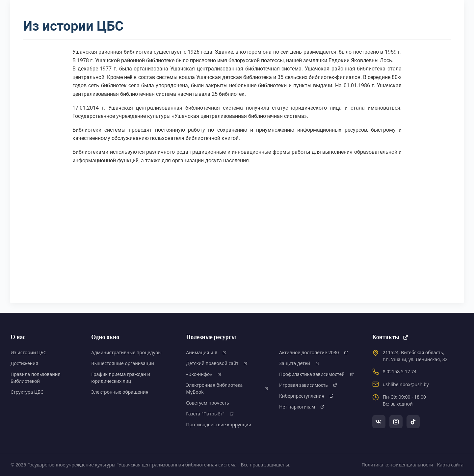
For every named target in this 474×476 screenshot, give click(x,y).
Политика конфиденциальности (397, 465)
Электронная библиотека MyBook (227, 388)
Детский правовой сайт (217, 363)
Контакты (390, 337)
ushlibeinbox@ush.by (406, 384)
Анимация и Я (206, 352)
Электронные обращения (120, 392)
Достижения (24, 363)
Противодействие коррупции (219, 424)
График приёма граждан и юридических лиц (121, 378)
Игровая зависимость (308, 385)
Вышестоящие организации (123, 363)
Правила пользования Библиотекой (36, 378)
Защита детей (299, 363)
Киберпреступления (306, 396)
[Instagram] (396, 422)
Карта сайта (450, 465)
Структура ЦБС (27, 392)
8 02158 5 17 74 (400, 371)
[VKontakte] (379, 422)
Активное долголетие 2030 (314, 352)
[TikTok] (413, 422)
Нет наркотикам (302, 407)
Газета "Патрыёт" (210, 414)
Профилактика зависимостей (316, 374)
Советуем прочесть (207, 403)
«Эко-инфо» (204, 374)
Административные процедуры (126, 352)
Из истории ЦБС (28, 352)
